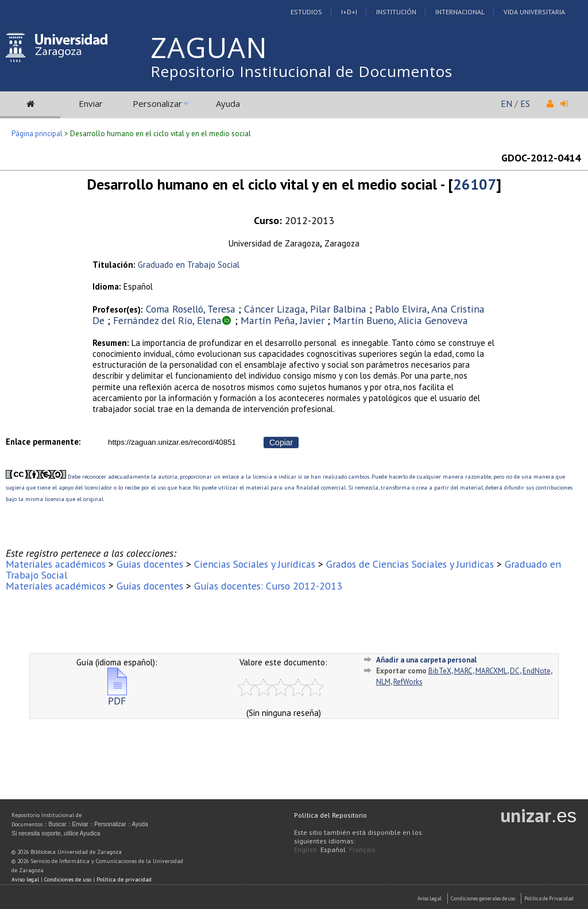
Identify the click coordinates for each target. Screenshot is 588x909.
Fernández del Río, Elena (167, 320)
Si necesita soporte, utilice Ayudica (56, 833)
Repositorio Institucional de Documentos (301, 71)
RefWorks (408, 682)
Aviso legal (25, 879)
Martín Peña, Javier (283, 320)
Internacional (460, 12)
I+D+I (349, 12)
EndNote (537, 671)
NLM (383, 682)
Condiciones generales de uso (483, 898)
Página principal (37, 134)
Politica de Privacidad (549, 898)
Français (362, 850)
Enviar (91, 103)
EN (506, 103)
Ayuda (228, 103)
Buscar (57, 824)
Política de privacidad (124, 879)
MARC (463, 671)
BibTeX (440, 671)
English (305, 850)
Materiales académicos (56, 564)
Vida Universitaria (534, 12)
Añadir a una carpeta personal (426, 660)
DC (515, 671)
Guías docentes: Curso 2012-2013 (268, 586)
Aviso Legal (430, 898)
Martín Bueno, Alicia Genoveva (401, 320)
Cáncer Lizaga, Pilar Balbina (305, 309)
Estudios (306, 12)
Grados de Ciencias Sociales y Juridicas (410, 564)
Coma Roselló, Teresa (191, 309)
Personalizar (157, 103)
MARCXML (491, 671)
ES (525, 103)
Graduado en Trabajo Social (189, 265)
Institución (396, 12)
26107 (475, 184)
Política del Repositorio (330, 815)
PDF (117, 696)
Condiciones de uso (68, 879)
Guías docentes (150, 564)
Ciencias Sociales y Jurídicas (255, 564)
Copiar (281, 442)
